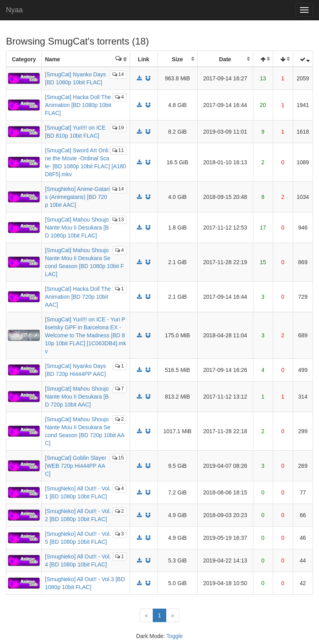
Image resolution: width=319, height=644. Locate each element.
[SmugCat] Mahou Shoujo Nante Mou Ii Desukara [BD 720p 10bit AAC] (77, 397)
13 (118, 219)
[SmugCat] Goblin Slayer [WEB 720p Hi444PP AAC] (76, 466)
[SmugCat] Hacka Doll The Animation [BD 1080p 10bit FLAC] (78, 105)
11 (118, 150)
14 (118, 74)
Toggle (174, 636)
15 (118, 458)
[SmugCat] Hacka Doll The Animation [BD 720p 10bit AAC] (78, 297)
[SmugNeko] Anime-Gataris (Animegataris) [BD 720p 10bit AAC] (77, 197)
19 (118, 127)
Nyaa (14, 10)
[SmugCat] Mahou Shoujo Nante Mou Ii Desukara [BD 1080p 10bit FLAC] (77, 228)
